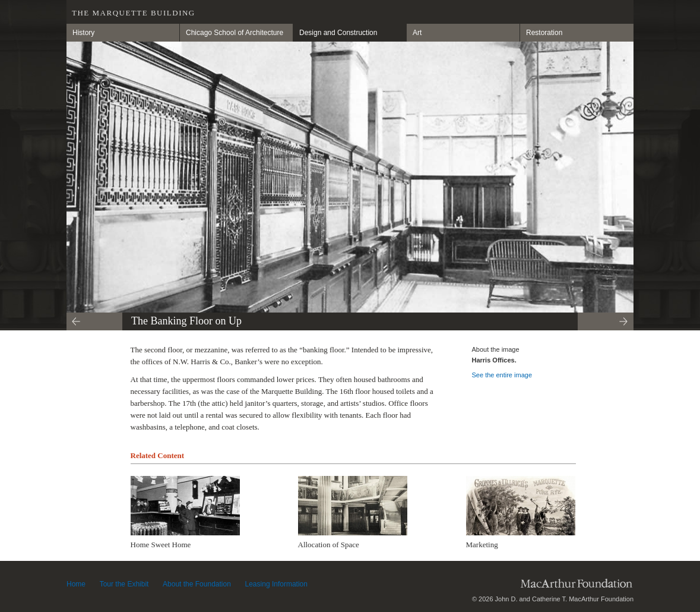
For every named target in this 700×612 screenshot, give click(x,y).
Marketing (482, 545)
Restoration (544, 33)
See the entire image (502, 375)
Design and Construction (338, 33)
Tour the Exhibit (124, 584)
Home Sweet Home (161, 545)
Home (76, 584)
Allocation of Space (329, 545)
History (83, 33)
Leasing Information (276, 584)
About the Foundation (197, 584)
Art (417, 33)
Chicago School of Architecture (235, 33)
